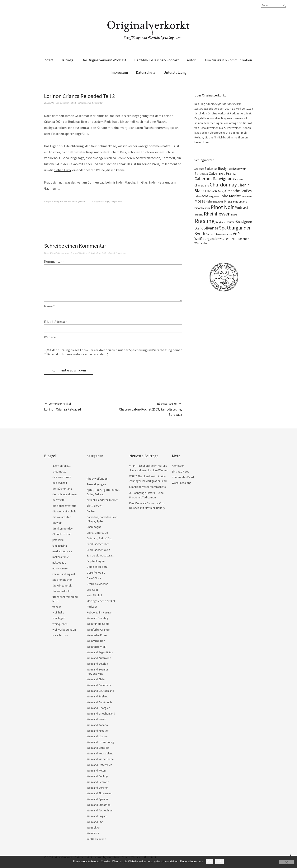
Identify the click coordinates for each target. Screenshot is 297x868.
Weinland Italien (96, 719)
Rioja (107, 201)
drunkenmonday (63, 528)
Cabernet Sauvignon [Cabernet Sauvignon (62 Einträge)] (213, 179)
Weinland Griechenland (101, 713)
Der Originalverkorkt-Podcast (104, 60)
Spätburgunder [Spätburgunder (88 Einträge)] (235, 228)
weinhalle (58, 612)
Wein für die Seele (98, 624)
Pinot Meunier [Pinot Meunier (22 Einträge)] (202, 208)
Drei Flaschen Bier (98, 544)
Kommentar (54, 261)
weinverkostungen (64, 630)
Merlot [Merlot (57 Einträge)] (235, 196)
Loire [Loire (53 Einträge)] (224, 196)
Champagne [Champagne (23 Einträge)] (202, 186)
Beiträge (67, 60)
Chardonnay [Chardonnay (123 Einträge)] (223, 185)
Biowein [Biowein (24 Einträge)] (241, 169)
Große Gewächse (98, 584)
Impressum (119, 72)
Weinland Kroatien (98, 731)
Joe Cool (92, 590)
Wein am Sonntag (97, 618)
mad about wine (62, 551)
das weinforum (62, 477)
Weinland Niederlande (100, 759)
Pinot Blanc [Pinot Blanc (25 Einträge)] (240, 201)
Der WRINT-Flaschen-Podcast (157, 60)
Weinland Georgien (98, 708)
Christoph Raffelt (68, 103)
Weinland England (98, 696)
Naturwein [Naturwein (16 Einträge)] (218, 202)
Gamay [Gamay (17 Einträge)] (221, 191)
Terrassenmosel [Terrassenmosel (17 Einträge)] (224, 234)
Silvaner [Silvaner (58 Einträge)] (211, 228)
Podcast (92, 607)
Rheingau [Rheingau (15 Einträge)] (199, 215)
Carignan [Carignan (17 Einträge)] (238, 179)
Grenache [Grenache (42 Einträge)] (232, 191)
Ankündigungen (96, 484)
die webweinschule (64, 511)
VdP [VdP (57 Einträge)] (236, 234)
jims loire (58, 540)
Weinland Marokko (98, 748)
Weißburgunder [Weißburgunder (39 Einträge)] (207, 239)
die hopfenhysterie (64, 506)
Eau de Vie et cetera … (101, 555)
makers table (61, 557)
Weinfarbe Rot (60, 201)
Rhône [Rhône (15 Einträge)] (234, 215)
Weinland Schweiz (98, 782)
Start (49, 60)
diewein (57, 523)
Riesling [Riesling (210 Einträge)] (205, 221)
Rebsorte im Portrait (100, 612)
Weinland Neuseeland (100, 753)
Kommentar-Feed (183, 477)
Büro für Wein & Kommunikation (228, 60)
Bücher (91, 511)
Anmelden (178, 466)
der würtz (58, 500)
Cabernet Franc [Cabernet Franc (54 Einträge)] (222, 173)
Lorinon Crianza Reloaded (62, 406)
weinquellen (60, 624)
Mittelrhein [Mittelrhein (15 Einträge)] (247, 197)
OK (209, 861)
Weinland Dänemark (99, 685)
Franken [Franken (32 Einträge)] (211, 191)
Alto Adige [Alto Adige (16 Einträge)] (199, 169)
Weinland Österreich (99, 765)
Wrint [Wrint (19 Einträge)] (222, 239)
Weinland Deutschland (100, 691)
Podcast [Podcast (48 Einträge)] (241, 208)
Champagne (94, 527)
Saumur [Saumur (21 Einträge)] (231, 222)
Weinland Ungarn (97, 816)
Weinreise (93, 833)
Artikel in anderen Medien (103, 500)
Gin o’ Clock (94, 578)
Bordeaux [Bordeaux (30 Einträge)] (201, 174)
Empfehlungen (96, 561)
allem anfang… (62, 466)
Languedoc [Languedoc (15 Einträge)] (214, 197)
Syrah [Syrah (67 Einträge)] (200, 234)
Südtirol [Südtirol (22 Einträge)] (211, 234)
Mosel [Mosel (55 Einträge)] (200, 201)
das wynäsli (60, 483)
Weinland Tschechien (100, 810)
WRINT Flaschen (96, 839)
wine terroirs (60, 635)
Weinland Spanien (76, 201)
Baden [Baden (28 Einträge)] (209, 169)
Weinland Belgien (97, 664)
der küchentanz (62, 489)
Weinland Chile (96, 679)
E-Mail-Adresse (56, 322)
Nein (220, 861)
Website (50, 337)
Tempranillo (116, 201)
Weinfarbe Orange (98, 630)
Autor (191, 60)
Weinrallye (93, 827)
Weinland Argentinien (100, 652)
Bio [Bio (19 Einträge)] (216, 169)
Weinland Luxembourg (100, 742)
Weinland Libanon (97, 736)
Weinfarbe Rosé (97, 635)
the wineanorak (62, 585)
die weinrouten (62, 517)
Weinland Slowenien (99, 793)
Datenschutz (146, 72)
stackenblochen (62, 580)
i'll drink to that (62, 534)
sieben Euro (62, 170)
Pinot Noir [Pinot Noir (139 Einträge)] (222, 207)
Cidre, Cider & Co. (98, 533)
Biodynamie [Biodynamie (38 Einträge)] (227, 169)
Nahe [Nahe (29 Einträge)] (209, 201)
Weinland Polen (96, 770)
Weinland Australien (99, 658)
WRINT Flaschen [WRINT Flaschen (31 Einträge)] (238, 239)
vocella (57, 607)
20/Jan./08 (49, 103)
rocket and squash (64, 574)
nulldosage (59, 563)
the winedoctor (62, 591)
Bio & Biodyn (95, 506)
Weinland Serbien (98, 788)
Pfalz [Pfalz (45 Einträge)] (228, 201)
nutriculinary (60, 568)
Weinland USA (95, 822)
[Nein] (286, 862)
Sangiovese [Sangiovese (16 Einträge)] (221, 222)
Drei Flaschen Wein (98, 550)
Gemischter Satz (97, 567)
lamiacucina (60, 546)
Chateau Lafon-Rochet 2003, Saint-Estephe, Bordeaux (147, 409)
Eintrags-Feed (181, 471)
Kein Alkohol (94, 595)
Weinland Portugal (98, 776)
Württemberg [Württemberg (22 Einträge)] (202, 243)
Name (49, 306)
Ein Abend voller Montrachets (148, 487)
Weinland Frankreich (99, 702)
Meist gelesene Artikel (101, 601)
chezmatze (59, 471)
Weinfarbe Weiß (97, 647)
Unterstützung (175, 72)
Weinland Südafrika (99, 805)
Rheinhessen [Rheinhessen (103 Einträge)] (217, 214)
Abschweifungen (97, 479)
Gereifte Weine (96, 573)
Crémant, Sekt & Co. (99, 538)
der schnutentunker (65, 494)
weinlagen (59, 618)
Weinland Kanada (97, 725)
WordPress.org (181, 483)
